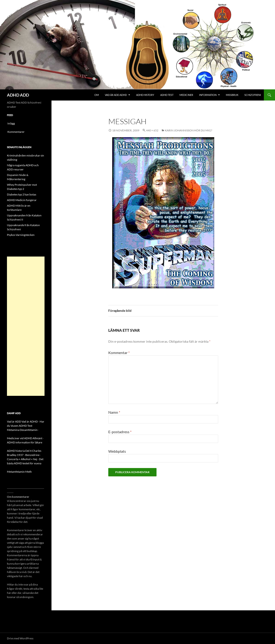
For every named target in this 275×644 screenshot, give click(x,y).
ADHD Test (167, 95)
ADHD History (145, 95)
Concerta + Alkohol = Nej (22, 459)
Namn (114, 412)
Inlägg (11, 123)
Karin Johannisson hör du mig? (189, 130)
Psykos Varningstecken (21, 235)
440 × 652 (152, 130)
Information (208, 95)
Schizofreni (253, 95)
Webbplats (117, 451)
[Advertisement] (26, 326)
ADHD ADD (18, 95)
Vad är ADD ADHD (116, 95)
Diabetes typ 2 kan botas (22, 194)
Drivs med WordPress (20, 638)
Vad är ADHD (30, 421)
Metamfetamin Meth (19, 472)
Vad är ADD (14, 421)
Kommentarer (16, 132)
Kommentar (119, 353)
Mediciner (186, 95)
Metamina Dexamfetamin (22, 430)
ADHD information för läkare (25, 442)
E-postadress (120, 432)
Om (97, 95)
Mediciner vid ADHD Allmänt (25, 438)
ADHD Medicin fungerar (22, 200)
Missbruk (232, 95)
